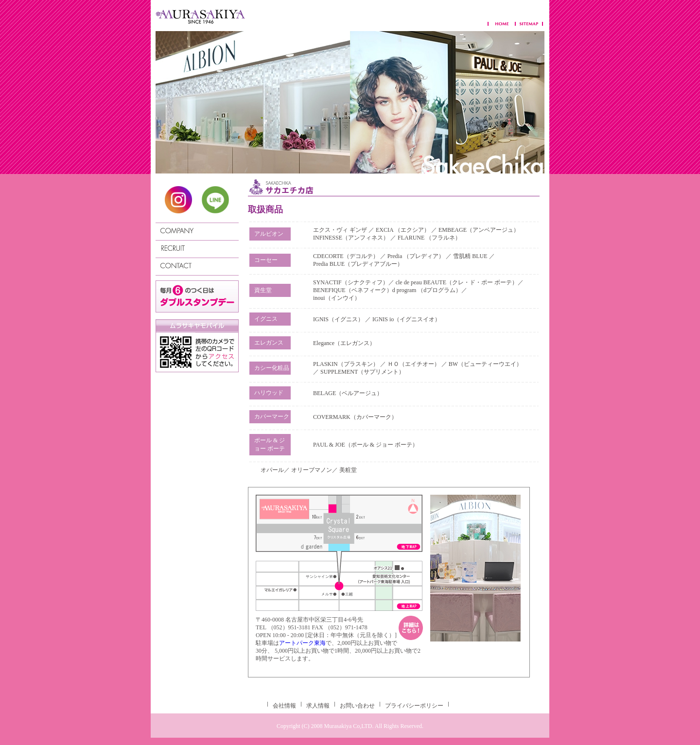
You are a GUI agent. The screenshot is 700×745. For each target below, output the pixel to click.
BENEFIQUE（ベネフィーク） (353, 290)
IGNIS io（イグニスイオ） (406, 319)
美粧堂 (348, 470)
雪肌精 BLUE (471, 256)
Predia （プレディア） (416, 256)
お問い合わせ (357, 706)
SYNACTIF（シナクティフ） (351, 282)
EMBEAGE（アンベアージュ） (479, 230)
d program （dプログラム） (427, 290)
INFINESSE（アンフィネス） (351, 238)
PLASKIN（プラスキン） (346, 364)
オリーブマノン (312, 470)
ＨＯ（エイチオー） (414, 364)
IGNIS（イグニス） (338, 319)
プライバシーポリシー (414, 706)
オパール (272, 470)
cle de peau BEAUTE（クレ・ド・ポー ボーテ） (457, 282)
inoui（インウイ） (337, 298)
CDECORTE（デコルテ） (346, 256)
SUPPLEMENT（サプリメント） (362, 372)
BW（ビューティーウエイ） (485, 364)
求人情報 (318, 706)
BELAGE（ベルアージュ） (348, 393)
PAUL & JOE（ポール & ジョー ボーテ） (366, 445)
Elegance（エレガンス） (344, 343)
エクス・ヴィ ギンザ (341, 230)
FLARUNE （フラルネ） (429, 238)
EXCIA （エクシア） (403, 230)
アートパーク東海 (302, 643)
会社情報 (284, 706)
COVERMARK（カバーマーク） (355, 417)
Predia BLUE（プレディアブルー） (358, 264)
